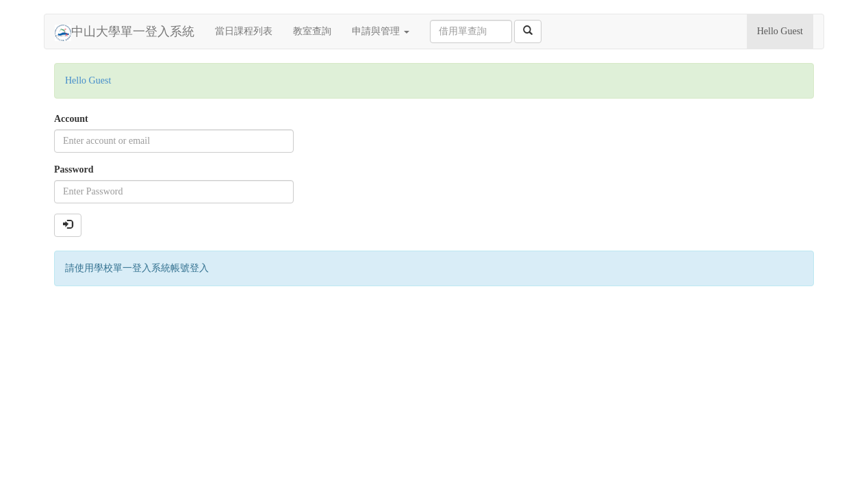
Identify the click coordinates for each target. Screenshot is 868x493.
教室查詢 (312, 31)
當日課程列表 (244, 31)
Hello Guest (780, 31)
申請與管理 (381, 31)
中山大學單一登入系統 (125, 33)
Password (74, 169)
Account (71, 119)
